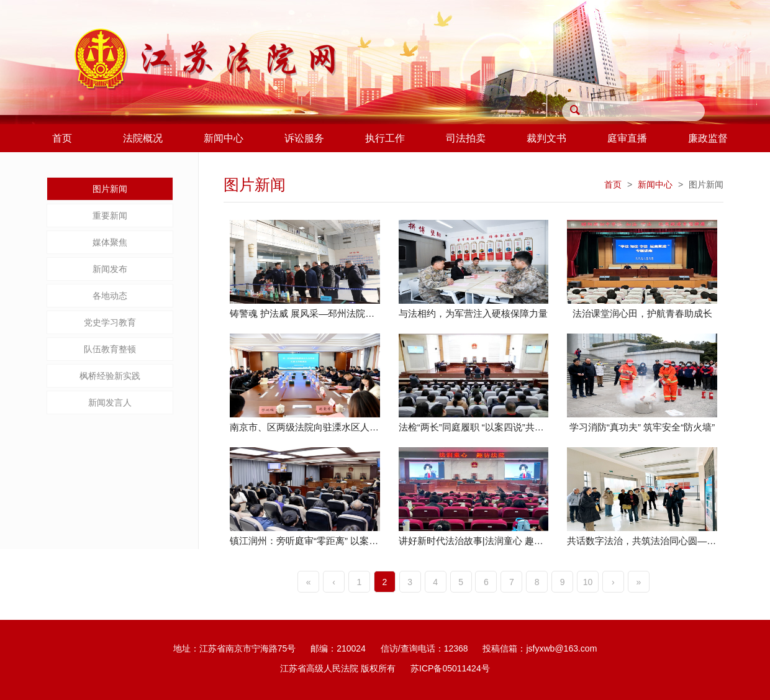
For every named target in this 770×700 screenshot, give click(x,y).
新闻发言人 (110, 402)
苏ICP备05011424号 (450, 668)
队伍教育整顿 (110, 349)
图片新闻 (110, 189)
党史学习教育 (110, 322)
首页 (613, 184)
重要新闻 (110, 216)
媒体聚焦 (110, 242)
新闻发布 (110, 269)
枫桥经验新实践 (110, 376)
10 (588, 582)
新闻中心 (655, 184)
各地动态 (110, 296)
